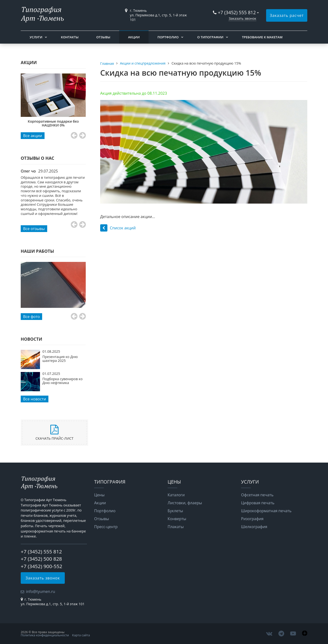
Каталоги (176, 495)
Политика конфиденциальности (45, 635)
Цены (99, 495)
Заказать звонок (242, 18)
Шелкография (254, 527)
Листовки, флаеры (185, 503)
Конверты (177, 519)
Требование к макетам (262, 37)
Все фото (31, 317)
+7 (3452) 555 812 (237, 12)
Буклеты (175, 511)
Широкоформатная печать (266, 511)
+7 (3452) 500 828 (41, 559)
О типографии (210, 37)
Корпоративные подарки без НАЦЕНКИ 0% (56, 123)
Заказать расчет (287, 15)
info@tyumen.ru (41, 591)
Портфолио (168, 37)
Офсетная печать (257, 495)
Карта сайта (81, 635)
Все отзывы (34, 229)
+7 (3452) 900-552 (41, 566)
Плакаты (176, 527)
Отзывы (103, 37)
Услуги (36, 37)
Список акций (118, 228)
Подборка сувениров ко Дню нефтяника (62, 381)
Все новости (35, 399)
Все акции (33, 136)
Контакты (70, 37)
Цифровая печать (258, 503)
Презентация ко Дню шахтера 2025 (60, 359)
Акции (134, 37)
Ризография (252, 519)
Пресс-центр (106, 527)
